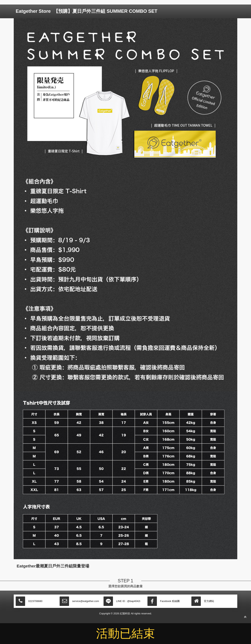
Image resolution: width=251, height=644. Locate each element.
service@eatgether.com (86, 601)
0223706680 (35, 601)
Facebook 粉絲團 (170, 601)
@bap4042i (134, 601)
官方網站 (209, 601)
